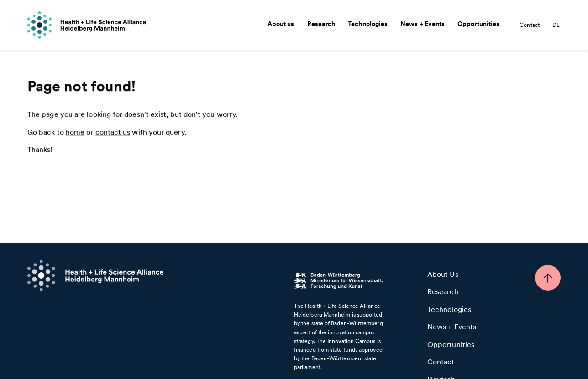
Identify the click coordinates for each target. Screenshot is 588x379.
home (75, 132)
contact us (113, 132)
